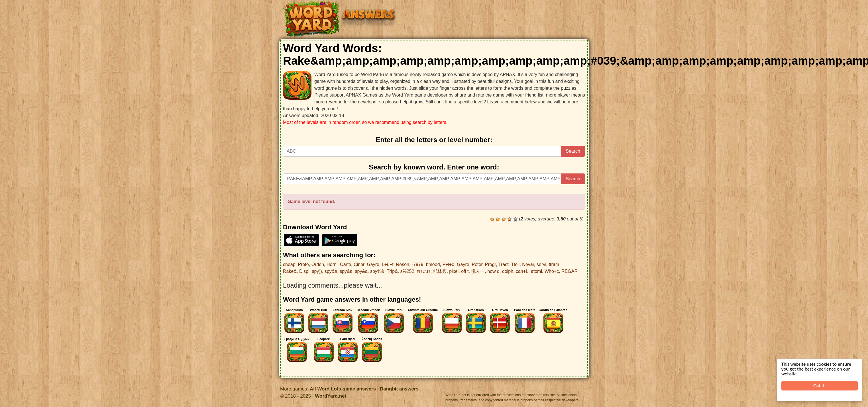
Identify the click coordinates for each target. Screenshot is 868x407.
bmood (433, 264)
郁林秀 (440, 271)
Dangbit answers (399, 389)
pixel (454, 271)
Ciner (359, 264)
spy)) (317, 271)
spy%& (377, 271)
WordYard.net (331, 396)
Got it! (820, 386)
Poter (477, 264)
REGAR (570, 271)
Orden (318, 264)
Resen (403, 264)
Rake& (290, 271)
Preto (303, 264)
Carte (346, 264)
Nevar (528, 264)
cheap (289, 264)
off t (465, 271)
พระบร (424, 271)
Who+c (552, 271)
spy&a (331, 271)
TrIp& (392, 271)
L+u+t (388, 264)
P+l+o (448, 264)
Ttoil (515, 264)
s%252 (407, 271)
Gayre (373, 264)
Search (573, 151)
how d (493, 271)
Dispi (304, 271)
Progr (490, 264)
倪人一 (478, 271)
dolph (508, 271)
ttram (554, 264)
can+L (522, 271)
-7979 (418, 264)
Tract (504, 264)
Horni (332, 264)
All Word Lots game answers (343, 389)
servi (541, 264)
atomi (536, 271)
